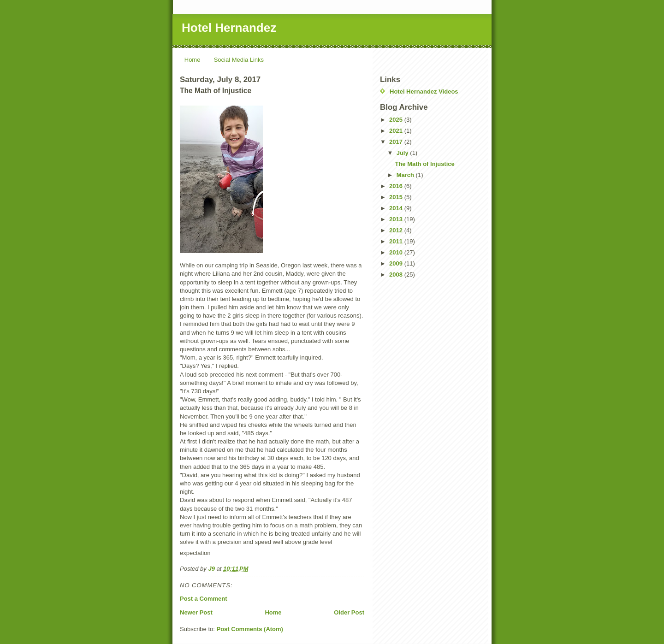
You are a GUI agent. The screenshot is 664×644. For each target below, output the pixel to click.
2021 (397, 131)
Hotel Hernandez (229, 28)
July (403, 153)
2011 (397, 241)
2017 (397, 142)
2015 (397, 197)
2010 (397, 252)
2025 (397, 120)
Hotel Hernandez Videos (424, 92)
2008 (397, 275)
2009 (397, 263)
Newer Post (196, 612)
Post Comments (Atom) (250, 629)
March (406, 175)
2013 (397, 219)
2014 (397, 208)
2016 (397, 186)
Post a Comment (204, 599)
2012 (397, 230)
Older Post (349, 612)
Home (193, 60)
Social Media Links (239, 60)
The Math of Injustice (424, 164)
